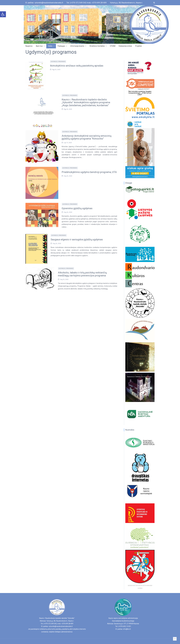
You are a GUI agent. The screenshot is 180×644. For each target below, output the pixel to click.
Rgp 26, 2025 (56, 70)
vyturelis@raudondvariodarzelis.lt (61, 626)
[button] (3, 14)
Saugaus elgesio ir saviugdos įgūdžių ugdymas (77, 240)
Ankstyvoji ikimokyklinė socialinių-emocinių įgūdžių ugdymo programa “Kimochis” (87, 137)
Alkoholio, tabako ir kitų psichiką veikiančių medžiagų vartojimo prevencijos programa (82, 274)
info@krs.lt (127, 629)
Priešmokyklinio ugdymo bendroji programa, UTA (89, 172)
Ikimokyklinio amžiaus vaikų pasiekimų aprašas (77, 66)
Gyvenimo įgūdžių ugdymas (77, 208)
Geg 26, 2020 (68, 176)
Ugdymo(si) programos (58, 62)
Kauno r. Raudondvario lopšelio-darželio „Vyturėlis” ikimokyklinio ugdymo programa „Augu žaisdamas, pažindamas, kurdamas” (86, 102)
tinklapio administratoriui (64, 632)
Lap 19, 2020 (68, 143)
